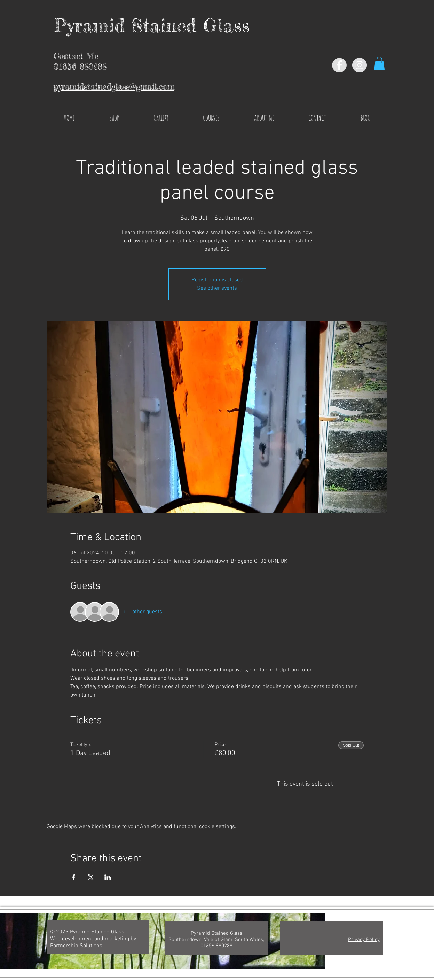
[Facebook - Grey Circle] (339, 65)
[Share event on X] (91, 877)
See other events (217, 288)
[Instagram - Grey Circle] (360, 65)
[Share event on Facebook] (74, 877)
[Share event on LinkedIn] (108, 877)
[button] (379, 63)
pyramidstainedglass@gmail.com (114, 87)
